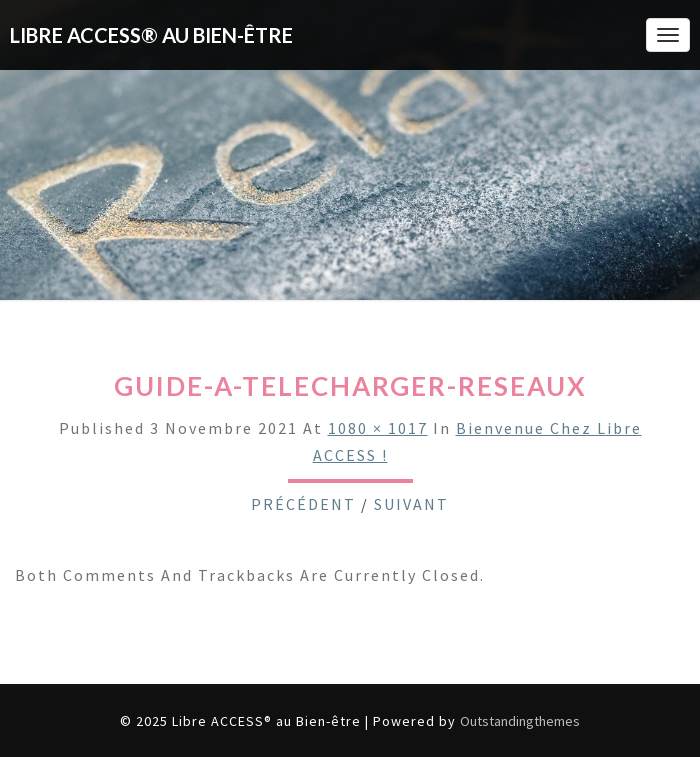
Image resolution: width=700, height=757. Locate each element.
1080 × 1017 (378, 428)
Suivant (411, 504)
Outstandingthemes (520, 721)
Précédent (303, 504)
